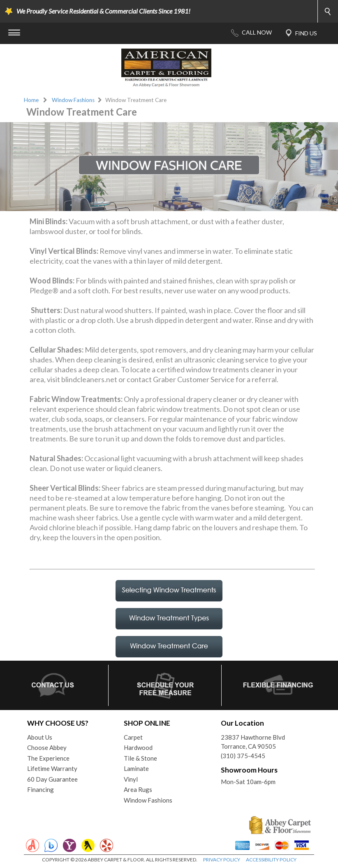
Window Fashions (73, 100)
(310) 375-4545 (243, 756)
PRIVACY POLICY (222, 860)
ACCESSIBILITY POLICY (271, 860)
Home (31, 100)
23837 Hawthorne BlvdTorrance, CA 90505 (253, 742)
